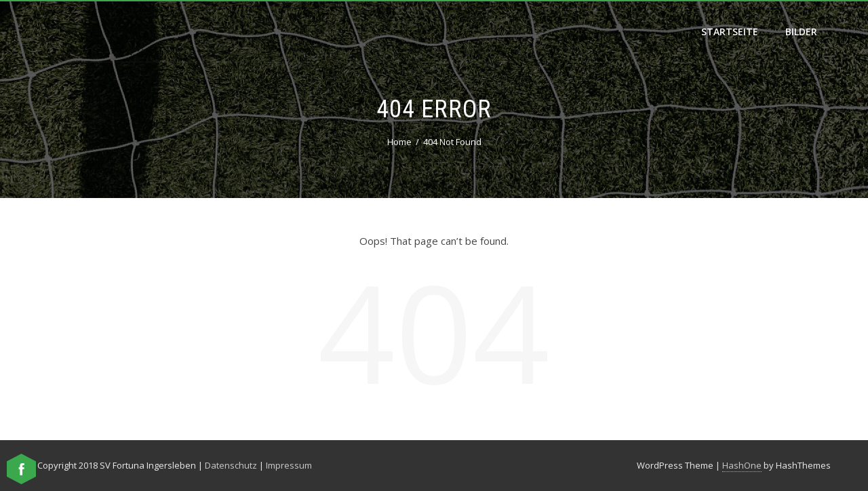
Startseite (730, 32)
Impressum (289, 465)
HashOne (742, 465)
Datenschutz (231, 465)
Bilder (801, 32)
